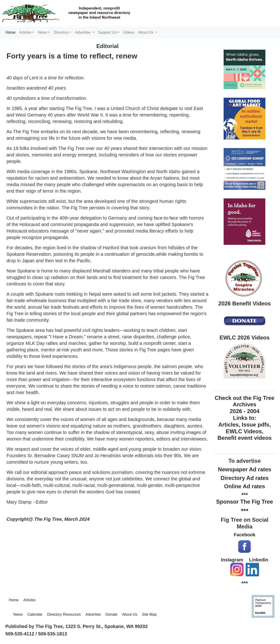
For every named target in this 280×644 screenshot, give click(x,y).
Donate (112, 614)
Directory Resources (64, 614)
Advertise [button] (83, 32)
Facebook (245, 535)
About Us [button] (146, 32)
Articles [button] (25, 32)
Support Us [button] (107, 32)
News (18, 614)
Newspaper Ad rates (245, 469)
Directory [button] (61, 32)
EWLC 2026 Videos (245, 338)
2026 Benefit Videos (245, 303)
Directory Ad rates (245, 478)
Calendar (35, 614)
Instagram (232, 560)
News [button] (42, 32)
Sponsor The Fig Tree (245, 502)
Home (11, 32)
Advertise (93, 614)
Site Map (149, 614)
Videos (129, 32)
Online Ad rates (245, 486)
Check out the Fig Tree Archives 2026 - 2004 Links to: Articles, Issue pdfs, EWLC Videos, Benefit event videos (245, 418)
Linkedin (259, 560)
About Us (130, 614)
